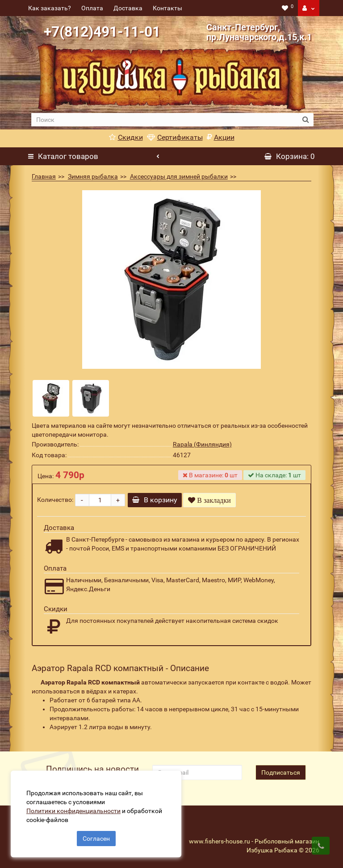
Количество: (55, 500)
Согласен (96, 836)
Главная (44, 176)
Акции (221, 137)
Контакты (167, 8)
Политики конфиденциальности (76, 808)
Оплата (92, 8)
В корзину (158, 500)
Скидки (126, 137)
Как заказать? (50, 8)
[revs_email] (197, 772)
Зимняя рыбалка (93, 176)
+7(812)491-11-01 (102, 32)
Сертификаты (175, 137)
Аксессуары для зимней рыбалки (179, 176)
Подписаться (281, 772)
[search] (164, 120)
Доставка (128, 8)
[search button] (306, 120)
